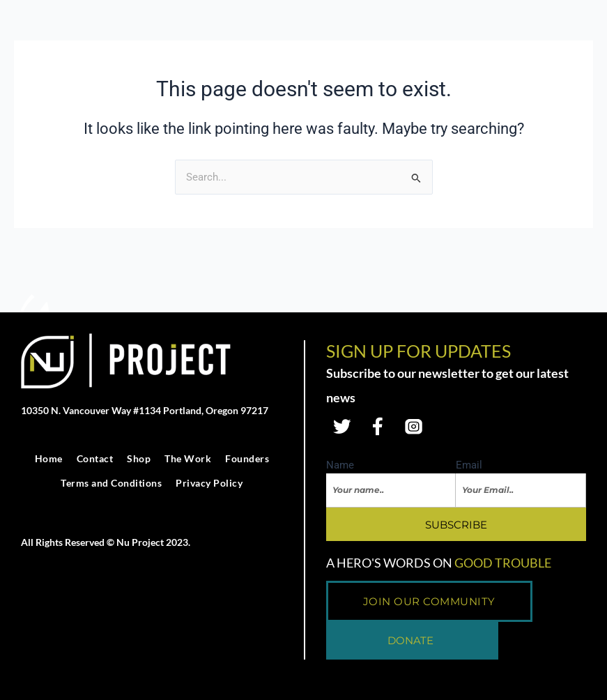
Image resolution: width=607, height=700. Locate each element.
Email (469, 466)
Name (340, 466)
